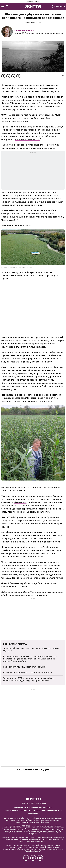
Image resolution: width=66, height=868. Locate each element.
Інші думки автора (15, 644)
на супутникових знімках (48, 202)
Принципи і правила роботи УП (49, 810)
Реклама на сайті (21, 807)
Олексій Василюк (25, 30)
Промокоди (33, 813)
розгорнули (13, 214)
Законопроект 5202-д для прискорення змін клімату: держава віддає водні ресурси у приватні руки (29, 679)
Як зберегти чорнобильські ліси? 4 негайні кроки (27, 673)
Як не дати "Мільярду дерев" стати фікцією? (25, 667)
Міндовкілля (20, 502)
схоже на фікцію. (17, 524)
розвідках (28, 205)
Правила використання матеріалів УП (20, 810)
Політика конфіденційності (41, 807)
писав (29, 97)
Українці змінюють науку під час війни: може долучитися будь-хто (31, 649)
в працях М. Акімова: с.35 (27, 139)
